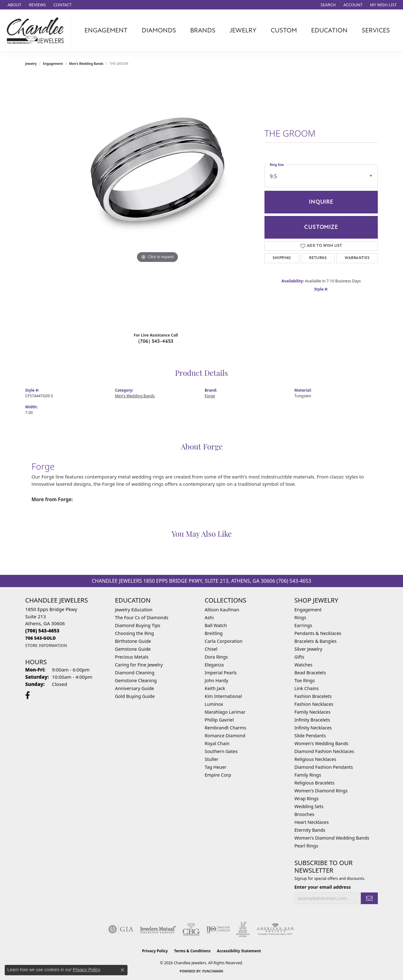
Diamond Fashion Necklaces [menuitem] (324, 751)
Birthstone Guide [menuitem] (133, 641)
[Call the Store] (42, 631)
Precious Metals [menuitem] (132, 657)
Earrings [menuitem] (303, 625)
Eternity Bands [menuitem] (310, 830)
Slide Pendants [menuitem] (310, 736)
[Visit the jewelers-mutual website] (158, 929)
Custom (284, 30)
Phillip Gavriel (219, 720)
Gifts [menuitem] (299, 657)
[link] (14, 5)
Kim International (223, 696)
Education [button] (329, 30)
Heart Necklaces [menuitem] (312, 822)
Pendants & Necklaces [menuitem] (318, 633)
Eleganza (214, 665)
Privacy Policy (155, 951)
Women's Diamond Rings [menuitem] (321, 791)
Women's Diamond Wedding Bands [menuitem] (332, 838)
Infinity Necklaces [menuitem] (313, 728)
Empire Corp (218, 775)
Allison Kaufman (222, 610)
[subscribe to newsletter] (369, 898)
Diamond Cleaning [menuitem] (135, 673)
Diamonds (159, 30)
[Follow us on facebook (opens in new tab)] (28, 695)
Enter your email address (323, 887)
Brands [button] (203, 30)
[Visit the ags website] (275, 929)
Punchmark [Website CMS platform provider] (213, 971)
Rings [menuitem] (300, 617)
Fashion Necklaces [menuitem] (314, 704)
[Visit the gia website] (121, 929)
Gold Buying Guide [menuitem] (135, 696)
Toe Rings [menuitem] (305, 680)
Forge (210, 396)
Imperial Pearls (221, 673)
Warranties (357, 258)
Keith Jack (215, 688)
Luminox (214, 704)
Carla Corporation (224, 641)
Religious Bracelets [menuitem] (314, 783)
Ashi (209, 617)
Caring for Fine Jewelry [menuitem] (139, 665)
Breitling (214, 633)
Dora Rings (216, 657)
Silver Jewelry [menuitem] (308, 649)
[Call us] (40, 638)
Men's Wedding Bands (86, 64)
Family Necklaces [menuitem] (312, 712)
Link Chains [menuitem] (307, 688)
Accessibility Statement (239, 951)
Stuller (211, 759)
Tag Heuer (216, 767)
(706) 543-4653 (156, 341)
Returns (318, 258)
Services (376, 30)
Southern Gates (221, 751)
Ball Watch (216, 625)
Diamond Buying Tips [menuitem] (138, 625)
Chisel (211, 649)
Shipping (282, 258)
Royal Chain (217, 743)
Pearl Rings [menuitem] (306, 846)
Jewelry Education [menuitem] (134, 610)
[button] (328, 5)
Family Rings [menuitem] (308, 775)
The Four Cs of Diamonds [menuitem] (142, 617)
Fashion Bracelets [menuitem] (313, 696)
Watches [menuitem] (303, 665)
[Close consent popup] (122, 970)
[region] (157, 201)
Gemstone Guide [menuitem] (133, 649)
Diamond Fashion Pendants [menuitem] (324, 767)
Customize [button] (321, 227)
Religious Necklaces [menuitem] (315, 759)
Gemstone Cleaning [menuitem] (136, 680)
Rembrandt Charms (225, 728)
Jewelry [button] (243, 30)
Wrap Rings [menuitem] (307, 799)
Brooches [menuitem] (304, 814)
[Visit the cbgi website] (191, 929)
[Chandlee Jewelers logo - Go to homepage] (37, 31)
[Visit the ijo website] (218, 929)
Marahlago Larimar (225, 712)
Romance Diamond (225, 736)
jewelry (31, 64)
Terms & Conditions (192, 951)
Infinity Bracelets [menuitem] (312, 720)
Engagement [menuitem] (308, 610)
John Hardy (216, 680)
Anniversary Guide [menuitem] (134, 688)
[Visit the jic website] (243, 929)
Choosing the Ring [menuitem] (134, 633)
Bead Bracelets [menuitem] (310, 673)
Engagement (53, 64)
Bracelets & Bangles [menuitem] (315, 641)
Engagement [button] (106, 30)
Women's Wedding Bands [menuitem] (321, 743)
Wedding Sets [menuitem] (309, 806)
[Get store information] (46, 646)
